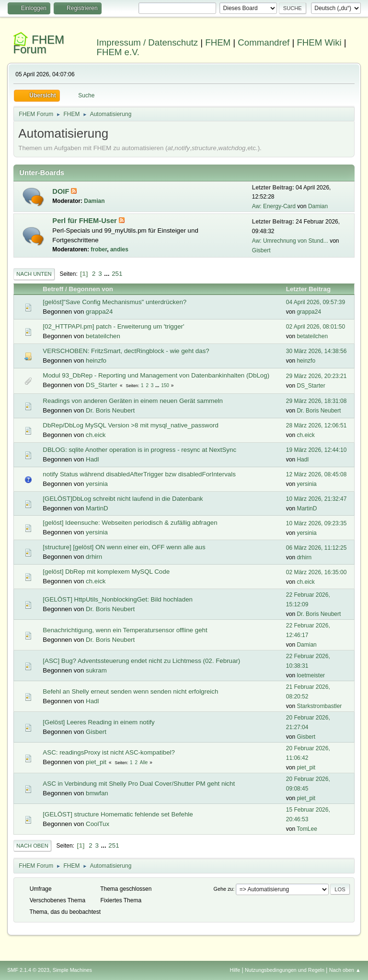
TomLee (307, 829)
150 (165, 385)
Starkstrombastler (319, 706)
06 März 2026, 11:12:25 (316, 548)
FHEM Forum (39, 44)
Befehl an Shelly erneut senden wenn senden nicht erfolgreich (130, 691)
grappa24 (99, 312)
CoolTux (98, 824)
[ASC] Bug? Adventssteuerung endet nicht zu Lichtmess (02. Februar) (141, 661)
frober (99, 249)
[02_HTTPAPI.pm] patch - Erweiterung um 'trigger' (113, 326)
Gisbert (261, 250)
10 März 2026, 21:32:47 (316, 499)
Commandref (264, 42)
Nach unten (34, 274)
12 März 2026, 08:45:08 (316, 474)
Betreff (53, 289)
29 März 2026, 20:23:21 (316, 376)
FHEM (218, 42)
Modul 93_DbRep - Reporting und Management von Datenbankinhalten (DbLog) (156, 375)
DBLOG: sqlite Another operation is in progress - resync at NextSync (139, 450)
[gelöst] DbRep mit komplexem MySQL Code (106, 572)
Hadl (92, 459)
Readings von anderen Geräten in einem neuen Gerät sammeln (133, 401)
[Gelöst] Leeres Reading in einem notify (98, 722)
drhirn (94, 557)
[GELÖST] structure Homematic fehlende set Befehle (118, 814)
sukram (96, 670)
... (108, 274)
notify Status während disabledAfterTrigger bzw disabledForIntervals (139, 474)
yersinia (97, 484)
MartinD (97, 508)
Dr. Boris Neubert (110, 410)
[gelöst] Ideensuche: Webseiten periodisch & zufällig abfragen (130, 523)
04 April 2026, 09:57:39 (316, 302)
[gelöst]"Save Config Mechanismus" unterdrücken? (115, 302)
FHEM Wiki (319, 42)
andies (119, 249)
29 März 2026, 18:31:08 (316, 401)
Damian (94, 201)
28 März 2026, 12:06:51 (316, 425)
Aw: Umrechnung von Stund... (290, 241)
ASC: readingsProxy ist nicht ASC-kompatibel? (109, 752)
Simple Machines (72, 970)
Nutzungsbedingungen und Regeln (285, 970)
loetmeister (311, 675)
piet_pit (96, 762)
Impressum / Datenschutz (148, 42)
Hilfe (235, 970)
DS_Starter (102, 385)
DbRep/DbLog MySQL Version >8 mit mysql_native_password (131, 425)
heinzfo (96, 360)
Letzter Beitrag (313, 289)
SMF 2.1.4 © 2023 (28, 970)
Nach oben (32, 846)
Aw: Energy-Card (274, 206)
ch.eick (96, 435)
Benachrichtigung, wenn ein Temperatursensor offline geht (125, 630)
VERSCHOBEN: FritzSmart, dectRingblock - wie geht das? (126, 351)
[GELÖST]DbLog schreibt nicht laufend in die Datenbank (123, 499)
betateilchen (103, 336)
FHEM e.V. (118, 52)
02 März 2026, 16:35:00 (316, 572)
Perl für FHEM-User (85, 221)
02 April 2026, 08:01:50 (316, 327)
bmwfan (97, 793)
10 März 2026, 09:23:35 (316, 523)
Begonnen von (91, 289)
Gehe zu (224, 889)
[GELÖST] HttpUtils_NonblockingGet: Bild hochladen (118, 599)
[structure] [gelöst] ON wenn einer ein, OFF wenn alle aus (124, 547)
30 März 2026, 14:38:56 (316, 351)
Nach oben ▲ (345, 970)
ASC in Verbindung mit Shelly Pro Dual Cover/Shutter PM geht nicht (139, 784)
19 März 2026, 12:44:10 (316, 450)
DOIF (62, 191)
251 (117, 274)
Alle (144, 762)
